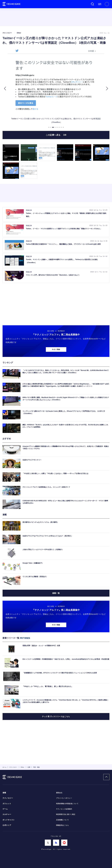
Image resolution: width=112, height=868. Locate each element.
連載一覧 (56, 593)
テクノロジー (8, 798)
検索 (93, 4)
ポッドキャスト (9, 820)
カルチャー (7, 814)
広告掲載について (62, 820)
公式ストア (7, 825)
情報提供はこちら (62, 825)
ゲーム (5, 809)
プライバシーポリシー (64, 798)
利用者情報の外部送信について (67, 804)
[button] (5, 88)
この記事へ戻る (56, 135)
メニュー (100, 4)
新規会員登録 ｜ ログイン (107, 4)
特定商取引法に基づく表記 (66, 814)
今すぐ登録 (56, 349)
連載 (4, 793)
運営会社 (59, 793)
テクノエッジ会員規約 (64, 809)
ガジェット (7, 804)
